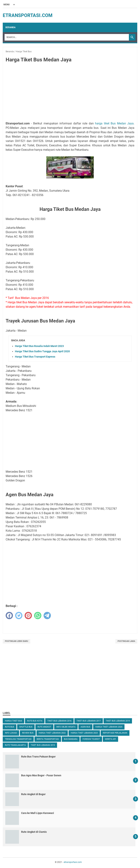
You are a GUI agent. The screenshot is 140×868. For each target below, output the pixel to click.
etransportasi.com (28, 15)
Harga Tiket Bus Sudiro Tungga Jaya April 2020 (42, 351)
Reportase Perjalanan (115, 733)
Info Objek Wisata (66, 727)
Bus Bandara (71, 739)
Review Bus (28, 733)
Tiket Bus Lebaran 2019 (118, 721)
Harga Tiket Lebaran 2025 (109, 727)
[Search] (67, 37)
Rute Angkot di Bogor (33, 794)
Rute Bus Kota (35, 721)
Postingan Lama (126, 641)
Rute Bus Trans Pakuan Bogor (38, 757)
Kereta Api (110, 739)
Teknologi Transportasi (18, 739)
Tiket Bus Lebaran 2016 (59, 721)
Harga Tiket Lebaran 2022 (52, 733)
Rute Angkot (44, 727)
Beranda (10, 27)
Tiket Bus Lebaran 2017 (89, 721)
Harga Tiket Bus (13, 721)
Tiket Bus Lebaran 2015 (43, 745)
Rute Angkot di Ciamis (34, 832)
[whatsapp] (38, 616)
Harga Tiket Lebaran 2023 (84, 733)
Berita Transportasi (48, 739)
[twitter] (19, 616)
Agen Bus (85, 727)
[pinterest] (28, 616)
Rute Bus (10, 727)
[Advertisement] (70, 93)
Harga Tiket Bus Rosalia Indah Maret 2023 (39, 346)
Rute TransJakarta (15, 745)
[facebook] (9, 616)
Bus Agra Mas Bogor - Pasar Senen (41, 775)
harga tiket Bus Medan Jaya (114, 123)
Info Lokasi (11, 733)
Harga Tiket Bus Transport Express (35, 357)
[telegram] (47, 616)
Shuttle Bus (26, 727)
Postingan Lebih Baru (16, 641)
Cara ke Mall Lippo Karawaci (38, 813)
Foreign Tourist (91, 739)
